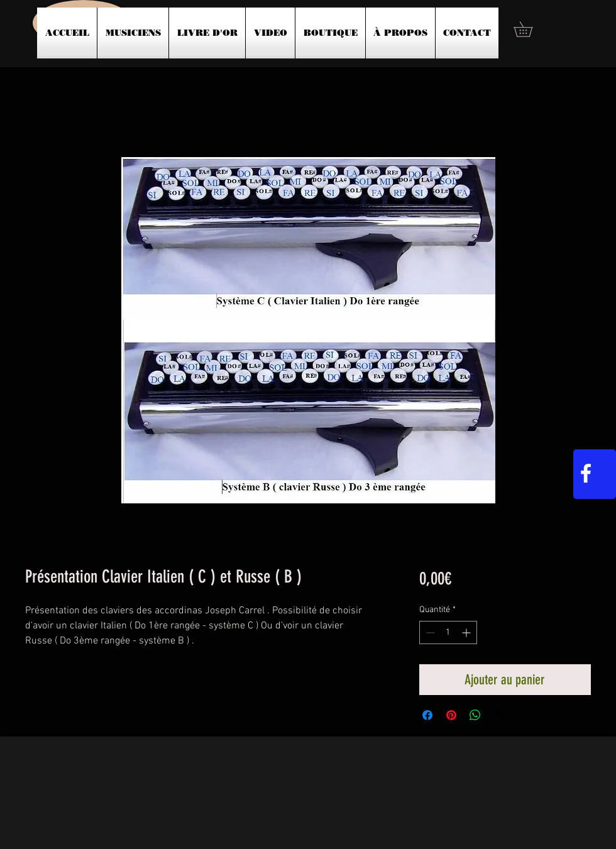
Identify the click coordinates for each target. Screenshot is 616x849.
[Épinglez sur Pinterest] (451, 715)
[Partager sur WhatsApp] (475, 715)
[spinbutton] (448, 633)
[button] (531, 29)
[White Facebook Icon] (586, 473)
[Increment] (467, 633)
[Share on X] (499, 715)
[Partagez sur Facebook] (427, 715)
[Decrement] (429, 633)
